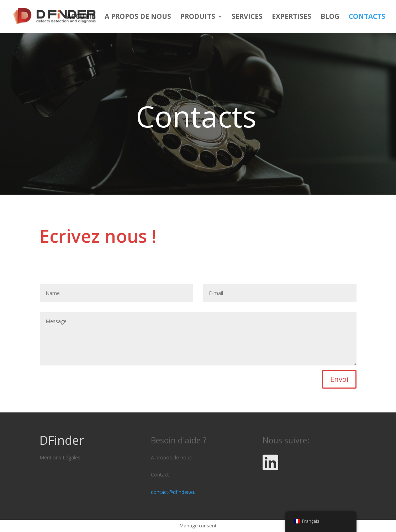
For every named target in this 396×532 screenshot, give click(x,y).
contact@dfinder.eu (173, 492)
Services (247, 17)
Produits (198, 17)
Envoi (339, 379)
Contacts (367, 17)
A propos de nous (138, 17)
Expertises (292, 17)
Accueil (81, 17)
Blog (330, 17)
